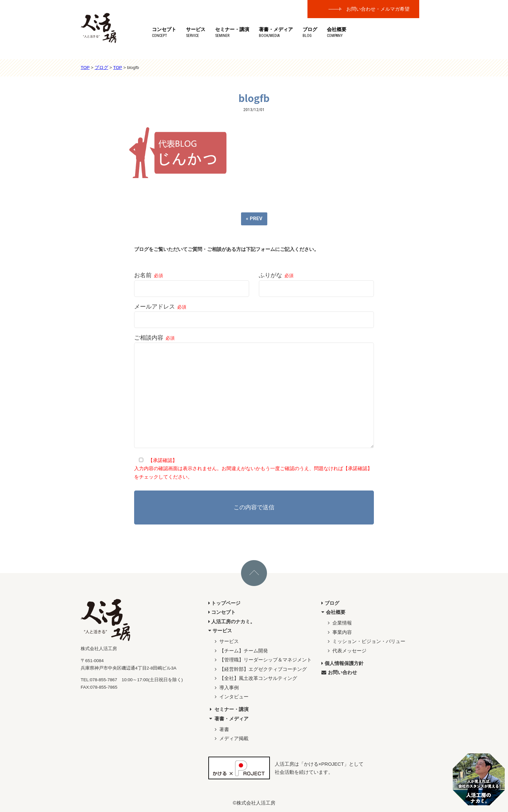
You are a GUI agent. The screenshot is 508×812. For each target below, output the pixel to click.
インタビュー (231, 697)
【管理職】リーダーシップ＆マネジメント (262, 660)
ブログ (310, 32)
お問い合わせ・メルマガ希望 (378, 9)
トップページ (225, 603)
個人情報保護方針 (342, 663)
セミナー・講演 (232, 32)
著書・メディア (276, 32)
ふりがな (316, 282)
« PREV (254, 219)
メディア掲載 (231, 738)
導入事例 (226, 688)
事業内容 (339, 632)
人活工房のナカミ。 (232, 621)
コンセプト (164, 32)
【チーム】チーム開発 (241, 651)
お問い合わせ (339, 672)
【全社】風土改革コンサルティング (255, 678)
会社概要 (337, 32)
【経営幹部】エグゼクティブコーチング (260, 669)
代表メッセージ (346, 651)
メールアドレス (254, 313)
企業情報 (339, 623)
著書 (221, 729)
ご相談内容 (254, 392)
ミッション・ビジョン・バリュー (366, 641)
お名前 (192, 282)
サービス (196, 32)
